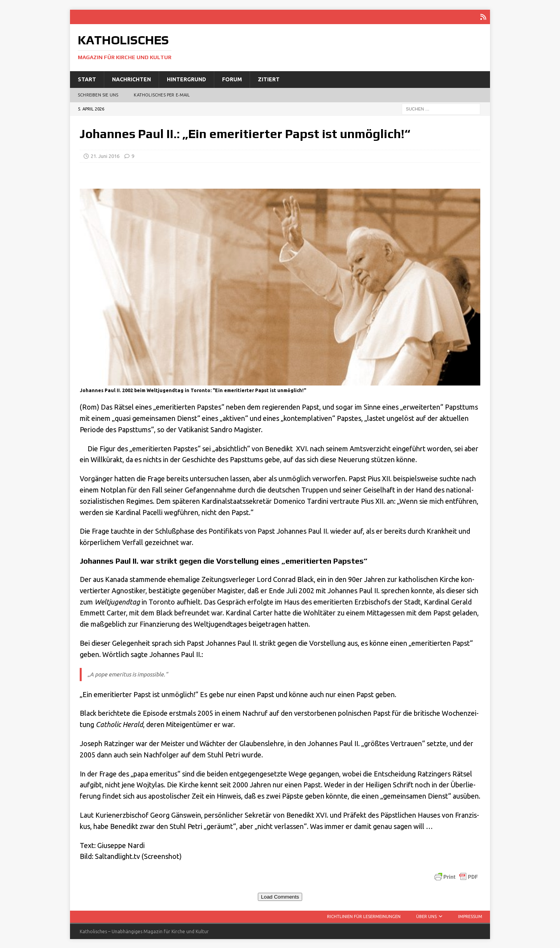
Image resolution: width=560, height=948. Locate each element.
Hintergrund (186, 79)
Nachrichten (131, 79)
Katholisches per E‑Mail (162, 94)
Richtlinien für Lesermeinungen (364, 916)
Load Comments (280, 896)
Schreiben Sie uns (98, 94)
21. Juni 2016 (105, 155)
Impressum (470, 916)
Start (87, 79)
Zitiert (269, 79)
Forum (232, 79)
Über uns (426, 916)
